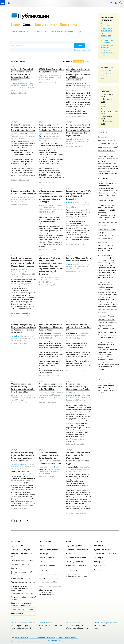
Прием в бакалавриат (47, 558)
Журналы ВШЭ (99, 566)
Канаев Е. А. (43, 75)
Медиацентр (98, 562)
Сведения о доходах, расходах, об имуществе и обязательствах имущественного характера (22, 590)
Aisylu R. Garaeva (29, 83)
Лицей (41, 546)
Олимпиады (43, 554)
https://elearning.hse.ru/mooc (105, 623)
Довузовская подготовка (49, 550)
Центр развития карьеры (48, 578)
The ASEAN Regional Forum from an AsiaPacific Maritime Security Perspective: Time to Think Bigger (78, 458)
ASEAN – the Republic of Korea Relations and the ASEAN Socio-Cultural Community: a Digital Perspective (22, 74)
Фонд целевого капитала (21, 578)
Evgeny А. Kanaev (44, 134)
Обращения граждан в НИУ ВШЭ (22, 573)
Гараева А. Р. (24, 464)
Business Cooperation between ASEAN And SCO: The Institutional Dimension (23, 127)
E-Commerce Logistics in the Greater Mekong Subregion (23, 192)
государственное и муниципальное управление (108, 30)
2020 (103, 76)
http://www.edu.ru (73, 623)
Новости (103, 133)
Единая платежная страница (22, 609)
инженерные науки (108, 40)
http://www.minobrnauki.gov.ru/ (23, 623)
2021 (111, 73)
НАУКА (69, 542)
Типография (98, 558)
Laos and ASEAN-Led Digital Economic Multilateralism (79, 259)
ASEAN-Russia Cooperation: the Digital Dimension (51, 70)
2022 (107, 73)
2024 (111, 71)
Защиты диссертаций (74, 562)
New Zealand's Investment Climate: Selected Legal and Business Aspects (51, 327)
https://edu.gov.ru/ (46, 623)
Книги (16, 25)
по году (88, 61)
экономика (105, 55)
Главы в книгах (46, 25)
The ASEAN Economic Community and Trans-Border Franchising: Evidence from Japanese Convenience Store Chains (50, 458)
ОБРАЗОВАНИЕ (46, 542)
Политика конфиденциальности (67, 637)
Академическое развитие (76, 566)
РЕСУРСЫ (98, 542)
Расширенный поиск (40, 32)
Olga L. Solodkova (17, 272)
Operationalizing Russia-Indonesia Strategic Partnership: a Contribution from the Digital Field (23, 388)
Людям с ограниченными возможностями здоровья (21, 604)
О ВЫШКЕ (16, 542)
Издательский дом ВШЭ (103, 550)
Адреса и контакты (22, 637)
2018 (111, 76)
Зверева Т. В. (51, 393)
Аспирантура (44, 570)
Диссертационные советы (77, 558)
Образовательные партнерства (51, 586)
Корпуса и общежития (20, 564)
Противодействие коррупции (23, 582)
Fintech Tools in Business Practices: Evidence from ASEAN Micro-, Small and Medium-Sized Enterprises (23, 262)
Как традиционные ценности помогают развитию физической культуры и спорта (108, 145)
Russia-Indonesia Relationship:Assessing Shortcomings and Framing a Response (78, 388)
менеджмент (105, 50)
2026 (102, 71)
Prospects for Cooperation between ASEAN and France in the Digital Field (51, 386)
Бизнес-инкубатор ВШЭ (48, 582)
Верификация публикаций (21, 32)
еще (102, 78)
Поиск (79, 45)
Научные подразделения (76, 546)
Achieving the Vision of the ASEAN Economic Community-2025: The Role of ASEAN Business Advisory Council (78, 74)
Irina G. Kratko (55, 467)
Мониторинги (72, 554)
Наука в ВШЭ (82, 32)
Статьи (28, 25)
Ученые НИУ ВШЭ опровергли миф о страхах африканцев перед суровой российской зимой (107, 322)
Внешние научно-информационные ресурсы (77, 575)
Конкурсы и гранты (74, 570)
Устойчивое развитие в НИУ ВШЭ (22, 555)
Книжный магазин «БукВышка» (105, 554)
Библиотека (98, 546)
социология (110, 52)
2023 (103, 73)
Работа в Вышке (17, 613)
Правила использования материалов (62, 32)
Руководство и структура (21, 550)
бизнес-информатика (106, 24)
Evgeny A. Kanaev (17, 83)
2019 (107, 76)
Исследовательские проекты (78, 550)
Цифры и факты (17, 546)
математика (105, 47)
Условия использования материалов (42, 637)
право (103, 52)
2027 (111, 68)
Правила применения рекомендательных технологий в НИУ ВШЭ (34, 641)
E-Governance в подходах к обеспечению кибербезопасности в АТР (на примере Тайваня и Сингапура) (51, 196)
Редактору (115, 637)
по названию (78, 61)
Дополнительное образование (51, 574)
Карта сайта (63, 641)
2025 (107, 71)
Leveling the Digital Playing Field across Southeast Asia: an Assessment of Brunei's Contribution (23, 328)
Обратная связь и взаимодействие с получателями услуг (46, 592)
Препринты (68, 25)
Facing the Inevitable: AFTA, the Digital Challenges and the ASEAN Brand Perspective (79, 195)
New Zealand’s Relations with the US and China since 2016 (78, 327)
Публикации (33, 16)
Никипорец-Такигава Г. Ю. (47, 205)
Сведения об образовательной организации (23, 598)
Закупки (14, 568)
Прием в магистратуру (48, 566)
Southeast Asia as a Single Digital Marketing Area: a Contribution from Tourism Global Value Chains (23, 457)
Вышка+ (42, 562)
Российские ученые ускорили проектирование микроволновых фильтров (107, 235)
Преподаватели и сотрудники (23, 560)
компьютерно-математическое (107, 44)
